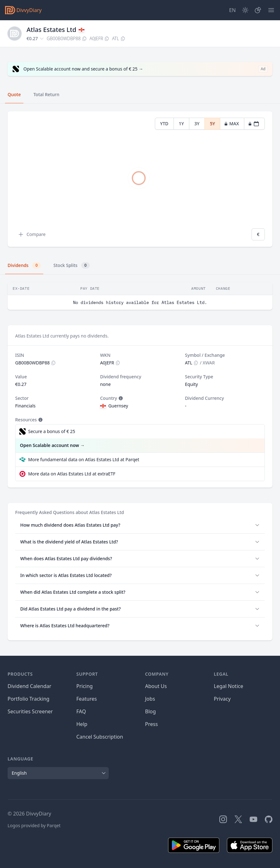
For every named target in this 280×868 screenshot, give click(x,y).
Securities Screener (30, 711)
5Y (212, 124)
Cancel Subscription (100, 737)
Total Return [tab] (46, 94)
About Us (156, 686)
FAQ (81, 711)
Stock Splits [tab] (72, 265)
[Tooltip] (120, 398)
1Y (181, 124)
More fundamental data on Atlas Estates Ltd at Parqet (84, 459)
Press (151, 724)
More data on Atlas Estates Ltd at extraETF (72, 474)
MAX (231, 124)
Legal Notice (229, 686)
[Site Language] (232, 10)
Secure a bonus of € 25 (52, 431)
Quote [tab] (14, 94)
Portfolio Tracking (28, 699)
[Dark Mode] (245, 10)
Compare (32, 234)
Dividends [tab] (24, 265)
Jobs (150, 699)
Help (82, 724)
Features (87, 699)
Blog (150, 711)
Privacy (222, 699)
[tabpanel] (140, 179)
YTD (164, 124)
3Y (197, 124)
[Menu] (271, 10)
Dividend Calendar (29, 686)
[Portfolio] (258, 10)
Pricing (85, 686)
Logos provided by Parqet (34, 825)
